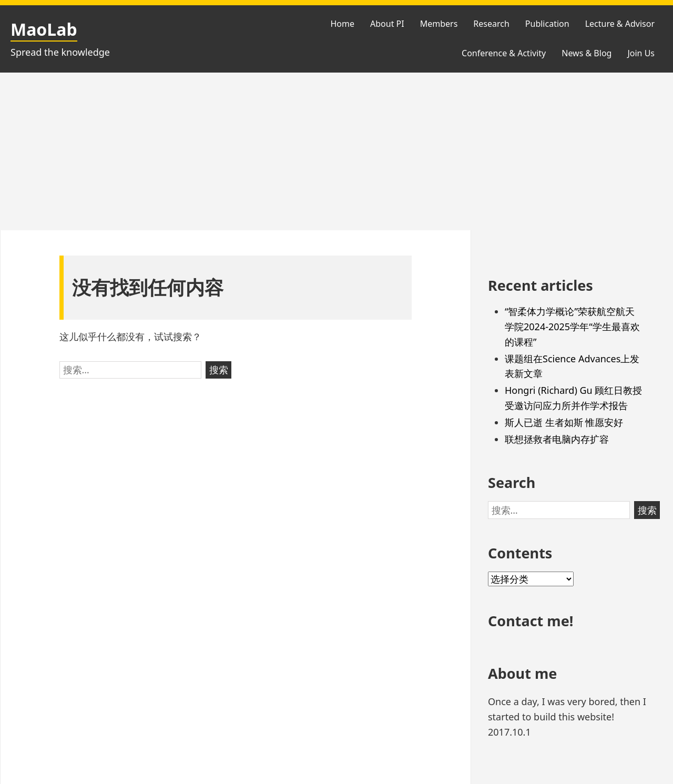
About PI (387, 24)
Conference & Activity (504, 53)
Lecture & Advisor (620, 24)
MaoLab (44, 29)
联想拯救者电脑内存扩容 (557, 439)
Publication (547, 24)
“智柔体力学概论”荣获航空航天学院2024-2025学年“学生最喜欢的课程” (572, 327)
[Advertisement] (336, 151)
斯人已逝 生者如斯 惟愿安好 (564, 422)
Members (439, 24)
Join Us (641, 53)
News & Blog (587, 53)
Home (342, 24)
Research (491, 24)
